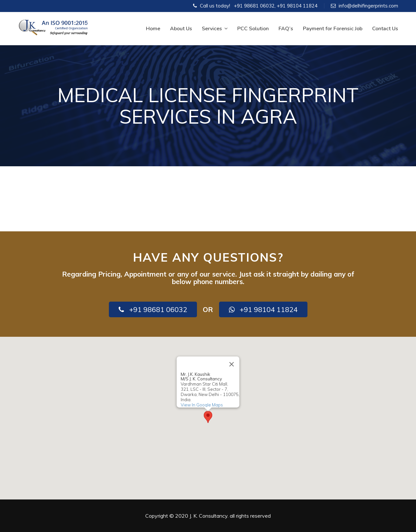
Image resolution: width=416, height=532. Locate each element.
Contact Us (385, 29)
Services (215, 29)
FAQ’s (286, 29)
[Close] (232, 364)
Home (153, 29)
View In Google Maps (202, 405)
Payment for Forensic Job (333, 29)
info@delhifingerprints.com (368, 6)
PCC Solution (253, 29)
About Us (181, 29)
